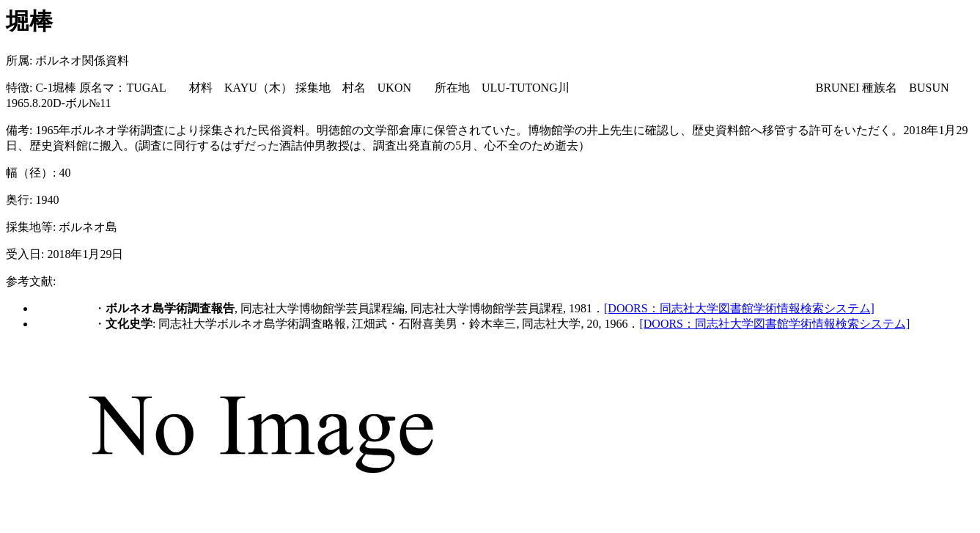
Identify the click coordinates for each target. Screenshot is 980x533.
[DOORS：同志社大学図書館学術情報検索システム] (739, 308)
